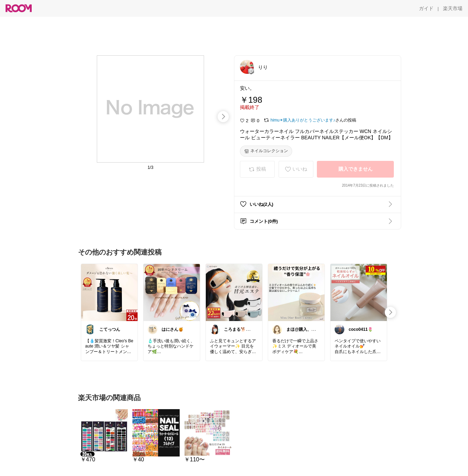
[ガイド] (426, 8)
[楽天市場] (453, 8)
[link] (109, 292)
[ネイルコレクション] (266, 151)
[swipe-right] (223, 117)
